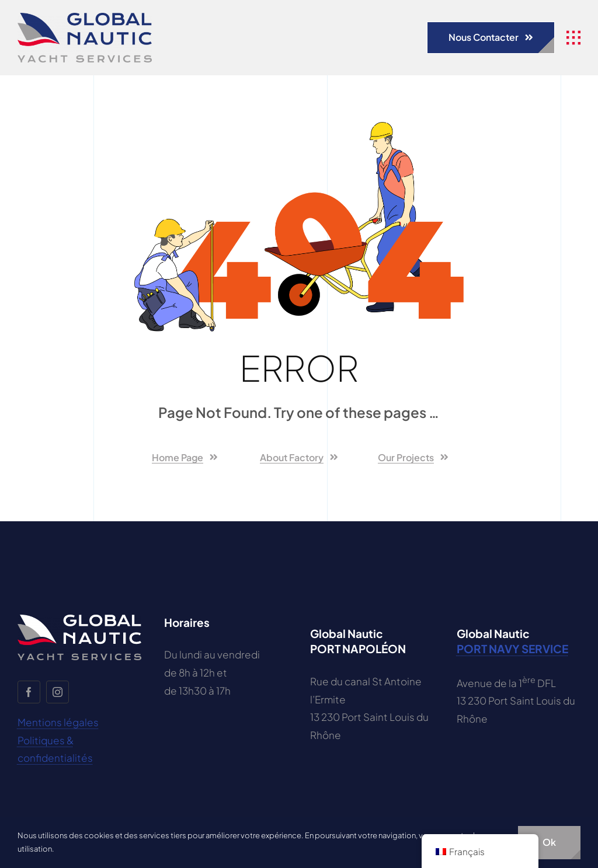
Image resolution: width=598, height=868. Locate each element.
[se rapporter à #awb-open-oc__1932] (573, 38)
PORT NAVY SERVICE (512, 649)
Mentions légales (58, 722)
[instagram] (58, 692)
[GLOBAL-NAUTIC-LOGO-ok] (85, 18)
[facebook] (29, 692)
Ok (549, 842)
